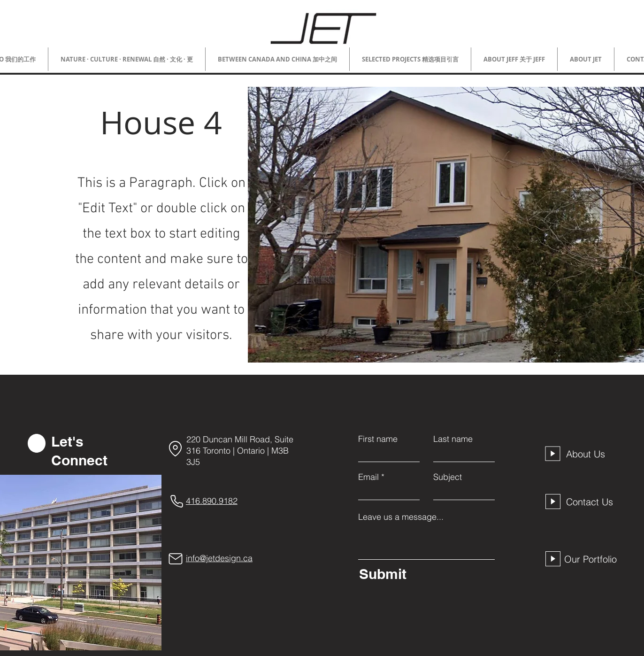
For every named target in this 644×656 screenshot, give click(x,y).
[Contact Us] (593, 502)
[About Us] (593, 454)
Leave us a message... (401, 517)
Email (368, 477)
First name (378, 439)
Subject (448, 477)
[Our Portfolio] (593, 559)
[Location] (176, 448)
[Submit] (425, 574)
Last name (453, 439)
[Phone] (177, 501)
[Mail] (176, 559)
